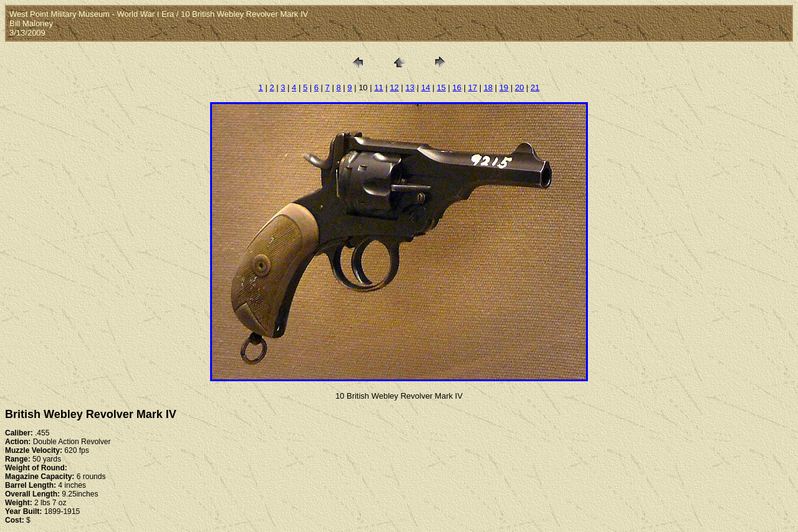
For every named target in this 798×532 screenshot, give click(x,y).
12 (394, 88)
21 (535, 88)
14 (425, 88)
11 (378, 88)
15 (441, 88)
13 (410, 88)
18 (488, 88)
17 (473, 88)
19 (504, 88)
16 (457, 88)
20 (519, 88)
